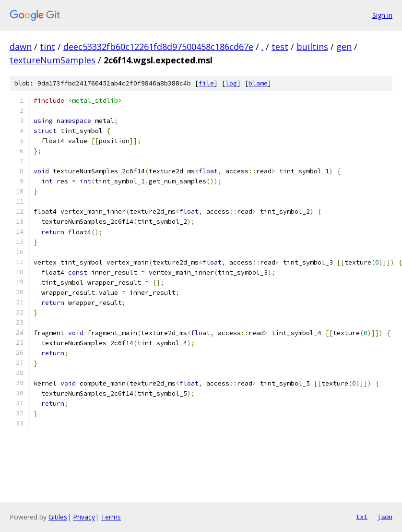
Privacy (84, 517)
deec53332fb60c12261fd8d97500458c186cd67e (158, 47)
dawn (21, 47)
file (206, 83)
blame (258, 83)
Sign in (382, 15)
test (280, 47)
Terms (111, 517)
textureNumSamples (53, 60)
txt (362, 517)
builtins (312, 47)
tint (47, 47)
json (385, 517)
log (231, 83)
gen (344, 47)
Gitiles (58, 517)
